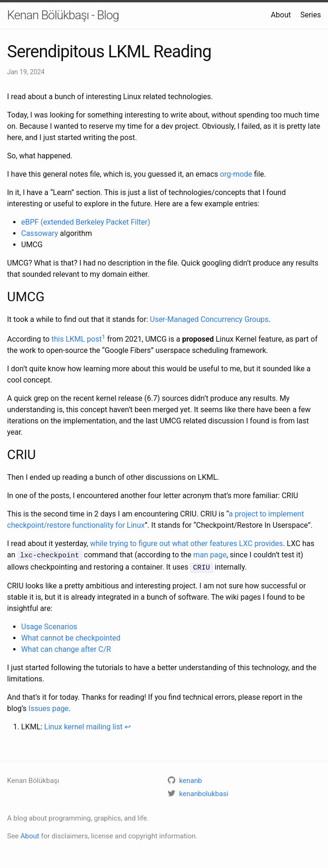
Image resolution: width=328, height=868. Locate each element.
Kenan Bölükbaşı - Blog (63, 15)
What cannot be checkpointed (71, 637)
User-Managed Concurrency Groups (209, 319)
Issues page (49, 707)
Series (311, 15)
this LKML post (76, 339)
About (281, 15)
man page (210, 555)
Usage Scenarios (49, 625)
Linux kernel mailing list (83, 725)
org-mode (236, 174)
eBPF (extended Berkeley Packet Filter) (86, 222)
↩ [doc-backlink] (128, 725)
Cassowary (40, 233)
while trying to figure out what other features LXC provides (186, 543)
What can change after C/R (66, 648)
